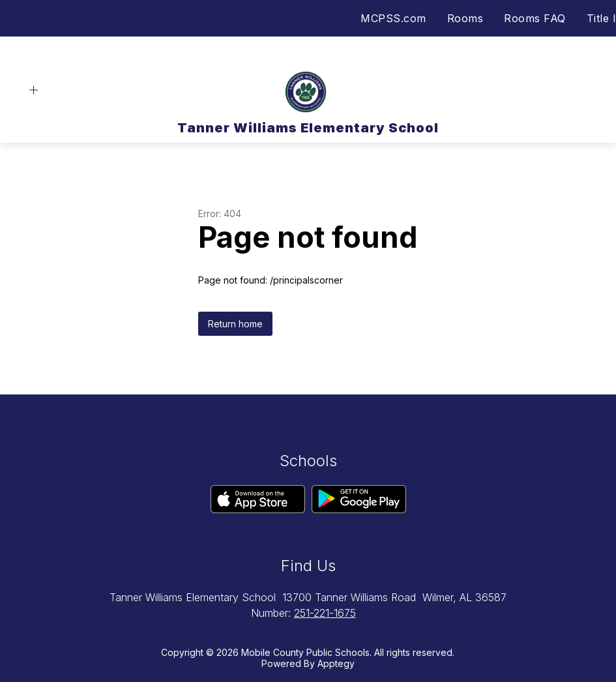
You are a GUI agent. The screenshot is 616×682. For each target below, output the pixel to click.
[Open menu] (34, 90)
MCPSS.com (393, 18)
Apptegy (336, 663)
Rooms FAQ (535, 18)
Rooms (465, 18)
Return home (235, 324)
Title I (602, 18)
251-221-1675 (325, 613)
